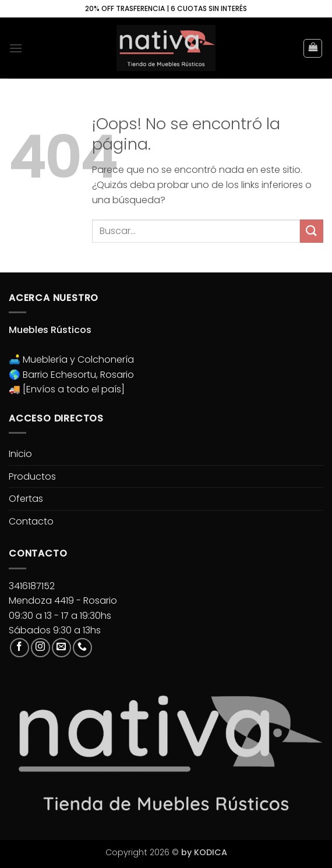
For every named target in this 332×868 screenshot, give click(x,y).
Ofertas (26, 499)
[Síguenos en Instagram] (40, 648)
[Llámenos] (82, 648)
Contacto (31, 521)
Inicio (20, 454)
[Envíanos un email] (61, 648)
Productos (32, 476)
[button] (16, 48)
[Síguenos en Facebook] (20, 648)
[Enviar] (312, 231)
